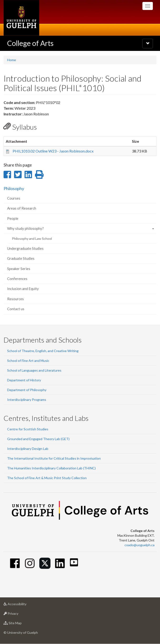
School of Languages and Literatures (34, 370)
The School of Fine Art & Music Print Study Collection (47, 478)
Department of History (24, 380)
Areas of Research (22, 208)
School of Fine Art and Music (28, 361)
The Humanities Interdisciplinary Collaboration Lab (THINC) (51, 468)
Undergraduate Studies (25, 248)
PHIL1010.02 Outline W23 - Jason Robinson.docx (53, 151)
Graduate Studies (21, 258)
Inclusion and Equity (23, 289)
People (13, 218)
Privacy (18, 615)
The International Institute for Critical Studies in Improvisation (54, 458)
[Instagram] (30, 563)
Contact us (16, 309)
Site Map (20, 624)
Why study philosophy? (25, 228)
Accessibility (22, 605)
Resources (15, 299)
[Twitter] (45, 563)
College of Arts (30, 43)
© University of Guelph (21, 632)
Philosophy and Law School (32, 238)
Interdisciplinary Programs (27, 400)
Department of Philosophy (27, 390)
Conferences (17, 279)
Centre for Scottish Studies (28, 429)
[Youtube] (74, 562)
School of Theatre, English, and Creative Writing (43, 351)
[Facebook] (15, 563)
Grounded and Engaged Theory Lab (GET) (38, 439)
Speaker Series (19, 269)
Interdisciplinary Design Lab (28, 449)
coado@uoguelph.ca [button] (140, 545)
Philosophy (14, 188)
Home (12, 60)
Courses (14, 198)
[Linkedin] (60, 563)
